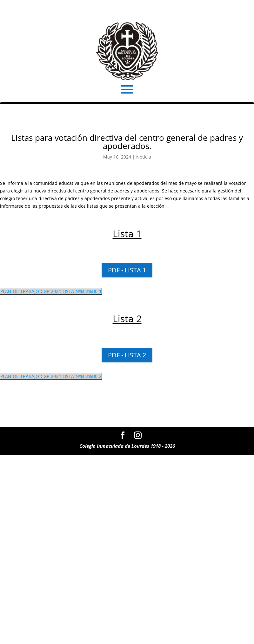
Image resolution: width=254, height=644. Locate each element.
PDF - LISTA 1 (127, 270)
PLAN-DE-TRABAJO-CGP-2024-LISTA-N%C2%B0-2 (51, 376)
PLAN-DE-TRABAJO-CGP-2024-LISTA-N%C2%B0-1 (51, 291)
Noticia (144, 157)
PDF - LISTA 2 (127, 355)
